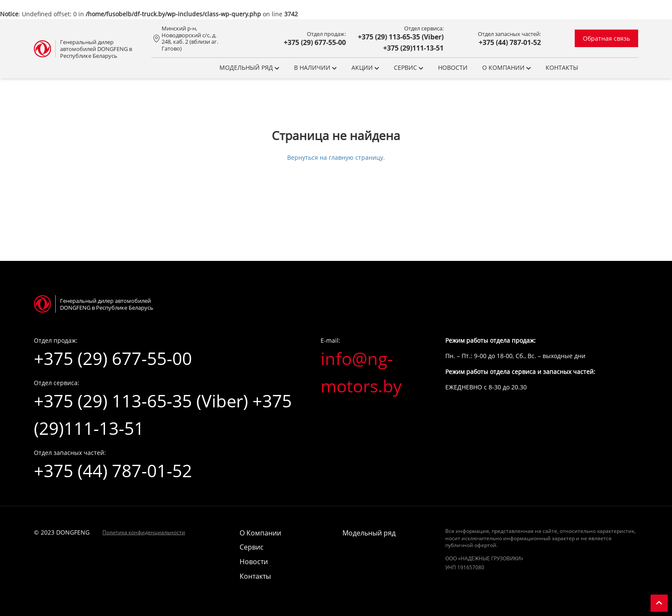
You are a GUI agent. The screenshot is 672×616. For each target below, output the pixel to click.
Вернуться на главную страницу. (336, 157)
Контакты (562, 67)
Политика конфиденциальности (144, 532)
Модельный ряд (249, 67)
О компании (507, 67)
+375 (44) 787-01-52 (510, 42)
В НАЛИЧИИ (315, 67)
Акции (365, 67)
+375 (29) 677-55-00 (315, 42)
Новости (453, 67)
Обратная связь (606, 38)
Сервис (409, 67)
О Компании (260, 533)
